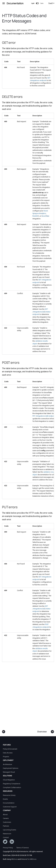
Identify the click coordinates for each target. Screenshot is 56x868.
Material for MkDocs (29, 859)
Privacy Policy (8, 848)
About (5, 814)
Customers (7, 822)
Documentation (9, 803)
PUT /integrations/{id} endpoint (44, 416)
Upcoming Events (10, 830)
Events (5, 799)
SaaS (51, 3)
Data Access (8, 753)
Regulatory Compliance (12, 784)
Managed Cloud (9, 772)
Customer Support (10, 807)
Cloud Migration (9, 780)
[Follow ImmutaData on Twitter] (5, 842)
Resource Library (9, 795)
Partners (6, 826)
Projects (6, 757)
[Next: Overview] (45, 730)
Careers (6, 818)
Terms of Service (22, 848)
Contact (6, 837)
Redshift (36, 216)
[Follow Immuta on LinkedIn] (12, 842)
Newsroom (7, 834)
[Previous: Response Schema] (4, 730)
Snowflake (45, 216)
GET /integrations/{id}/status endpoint (41, 312)
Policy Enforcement (10, 749)
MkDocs (14, 859)
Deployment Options (11, 768)
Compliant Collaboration (12, 787)
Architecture (7, 764)
